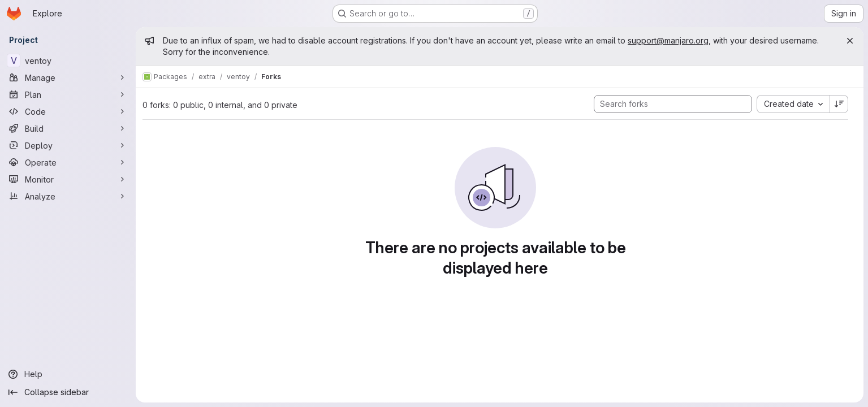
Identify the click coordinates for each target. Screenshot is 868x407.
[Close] (850, 41)
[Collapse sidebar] (68, 392)
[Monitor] (68, 179)
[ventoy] (68, 60)
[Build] (68, 128)
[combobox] (793, 104)
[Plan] (68, 94)
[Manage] (68, 77)
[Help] (68, 374)
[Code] (68, 111)
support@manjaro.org (668, 40)
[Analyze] (68, 196)
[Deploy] (68, 145)
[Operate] (68, 162)
